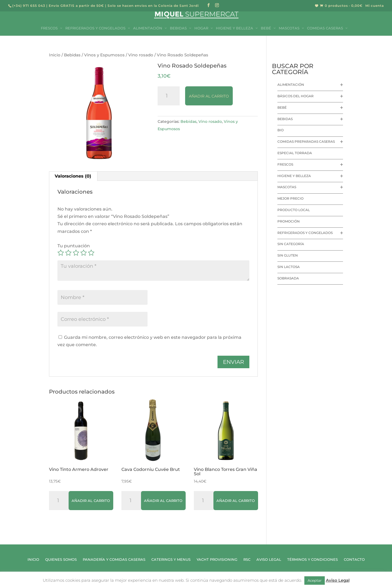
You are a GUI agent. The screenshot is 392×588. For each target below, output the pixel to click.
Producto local (294, 210)
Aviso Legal (269, 560)
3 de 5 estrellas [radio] (76, 253)
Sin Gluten (288, 255)
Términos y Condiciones (313, 560)
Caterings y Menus (171, 560)
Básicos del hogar (295, 96)
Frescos (285, 164)
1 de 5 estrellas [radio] (61, 253)
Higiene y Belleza (294, 176)
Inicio (55, 55)
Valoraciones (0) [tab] (73, 176)
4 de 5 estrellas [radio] (84, 253)
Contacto (354, 560)
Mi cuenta (375, 6)
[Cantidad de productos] (169, 96)
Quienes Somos (61, 560)
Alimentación (291, 85)
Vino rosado (141, 55)
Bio (281, 130)
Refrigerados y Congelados (305, 233)
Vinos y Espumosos (104, 55)
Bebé (282, 107)
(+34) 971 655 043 (29, 6)
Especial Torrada (295, 153)
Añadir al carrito (209, 96)
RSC (247, 560)
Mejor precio (290, 198)
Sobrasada (288, 278)
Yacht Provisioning (217, 560)
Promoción (289, 221)
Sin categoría (291, 244)
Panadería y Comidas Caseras (114, 560)
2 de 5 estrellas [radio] (68, 253)
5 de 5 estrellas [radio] (91, 253)
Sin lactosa (289, 267)
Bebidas (72, 55)
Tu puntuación (74, 246)
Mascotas (287, 187)
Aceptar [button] (315, 580)
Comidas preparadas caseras (306, 141)
